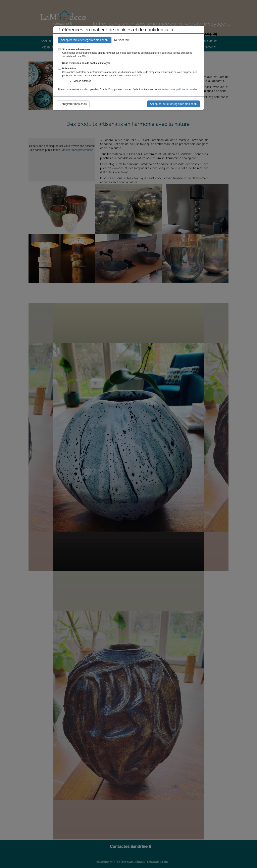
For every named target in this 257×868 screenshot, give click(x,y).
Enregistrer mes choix (73, 104)
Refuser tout (122, 40)
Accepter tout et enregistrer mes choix (85, 40)
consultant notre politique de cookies (178, 89)
